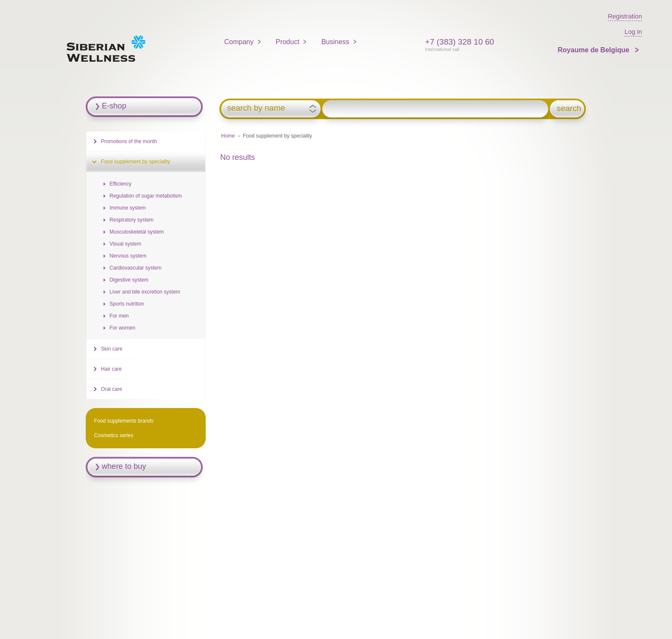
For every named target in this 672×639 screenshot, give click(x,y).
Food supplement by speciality (136, 162)
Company (239, 42)
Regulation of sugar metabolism (146, 196)
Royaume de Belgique (594, 50)
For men (119, 316)
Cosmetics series (114, 435)
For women (123, 328)
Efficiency (121, 184)
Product (287, 42)
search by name (256, 108)
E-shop (114, 106)
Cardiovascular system (136, 268)
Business (335, 42)
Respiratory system (132, 220)
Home (228, 136)
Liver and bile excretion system (145, 292)
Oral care (112, 389)
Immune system (128, 208)
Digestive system (129, 280)
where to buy (124, 466)
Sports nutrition (127, 304)
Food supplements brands (124, 421)
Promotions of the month (129, 141)
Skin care (112, 349)
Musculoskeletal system (137, 232)
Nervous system (128, 256)
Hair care (112, 369)
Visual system (126, 244)
